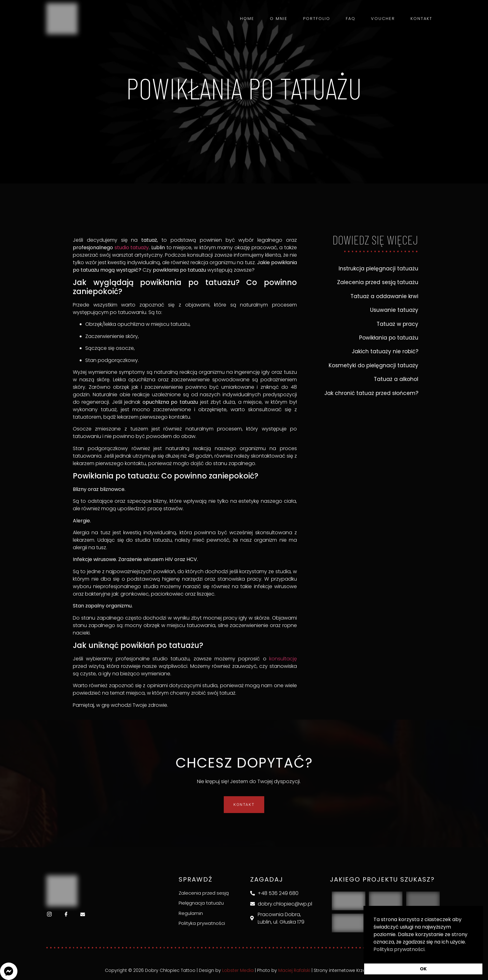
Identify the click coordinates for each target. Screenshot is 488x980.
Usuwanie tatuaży (394, 310)
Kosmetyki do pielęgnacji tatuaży (373, 365)
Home (247, 19)
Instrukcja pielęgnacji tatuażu (378, 269)
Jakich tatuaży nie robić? (385, 351)
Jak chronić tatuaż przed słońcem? (371, 393)
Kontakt (421, 19)
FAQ (351, 19)
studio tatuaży (132, 247)
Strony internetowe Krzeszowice (348, 970)
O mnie (279, 19)
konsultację (283, 659)
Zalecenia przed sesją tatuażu (378, 282)
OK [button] (423, 969)
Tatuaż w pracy (397, 324)
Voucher (383, 19)
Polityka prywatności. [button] (399, 949)
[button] (9, 971)
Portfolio (317, 19)
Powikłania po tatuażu (389, 338)
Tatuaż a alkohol (396, 379)
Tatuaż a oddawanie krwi (384, 296)
